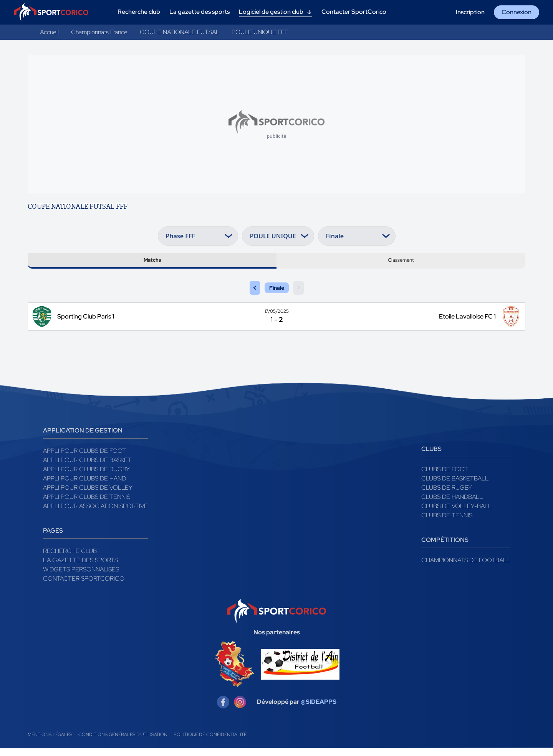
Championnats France (99, 32)
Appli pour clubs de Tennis (87, 504)
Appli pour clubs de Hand (84, 486)
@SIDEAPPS (319, 710)
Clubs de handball (452, 504)
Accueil (49, 32)
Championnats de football (466, 568)
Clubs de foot (445, 477)
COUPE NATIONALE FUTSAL (180, 32)
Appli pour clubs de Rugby (86, 477)
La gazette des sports (80, 568)
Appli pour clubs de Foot (84, 458)
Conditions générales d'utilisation (123, 742)
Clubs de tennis (447, 523)
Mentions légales (50, 742)
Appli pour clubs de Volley (88, 495)
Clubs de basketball (455, 486)
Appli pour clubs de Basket (87, 468)
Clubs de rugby (447, 495)
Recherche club (70, 559)
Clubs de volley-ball (456, 514)
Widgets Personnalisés (81, 577)
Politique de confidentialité (210, 742)
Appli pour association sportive (95, 514)
